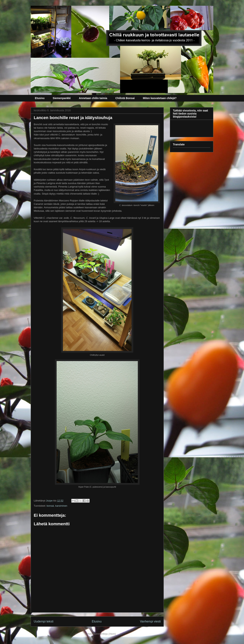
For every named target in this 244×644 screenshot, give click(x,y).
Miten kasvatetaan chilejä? (160, 98)
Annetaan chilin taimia (93, 98)
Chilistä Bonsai (125, 98)
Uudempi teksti (44, 621)
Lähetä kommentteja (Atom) (100, 634)
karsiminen (61, 506)
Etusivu (40, 98)
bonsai (50, 506)
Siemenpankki (62, 98)
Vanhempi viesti (150, 621)
